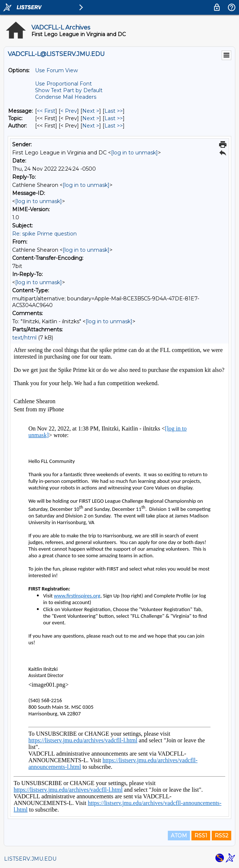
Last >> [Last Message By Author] (114, 126)
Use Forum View (56, 70)
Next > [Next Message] (91, 111)
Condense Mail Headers (66, 97)
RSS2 (221, 836)
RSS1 (201, 836)
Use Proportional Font (63, 84)
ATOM (179, 836)
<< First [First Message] (46, 111)
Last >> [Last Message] (114, 111)
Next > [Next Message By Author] (91, 126)
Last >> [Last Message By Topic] (114, 118)
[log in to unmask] (134, 153)
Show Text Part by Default (69, 90)
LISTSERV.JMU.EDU (30, 859)
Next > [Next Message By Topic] (91, 118)
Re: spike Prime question (44, 234)
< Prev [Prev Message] (69, 111)
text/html (24, 338)
